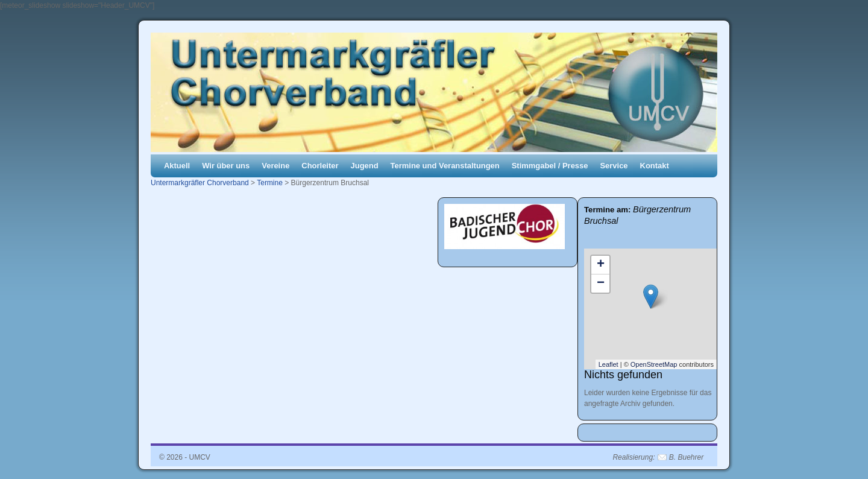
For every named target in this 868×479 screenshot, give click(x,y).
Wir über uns (226, 166)
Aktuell (177, 166)
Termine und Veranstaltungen (445, 166)
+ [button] (601, 265)
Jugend (365, 166)
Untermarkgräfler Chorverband (200, 183)
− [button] (601, 284)
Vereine (275, 166)
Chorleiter (320, 166)
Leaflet (609, 364)
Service (614, 166)
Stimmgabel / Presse (550, 166)
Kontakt (655, 166)
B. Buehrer (686, 457)
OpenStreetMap (654, 364)
